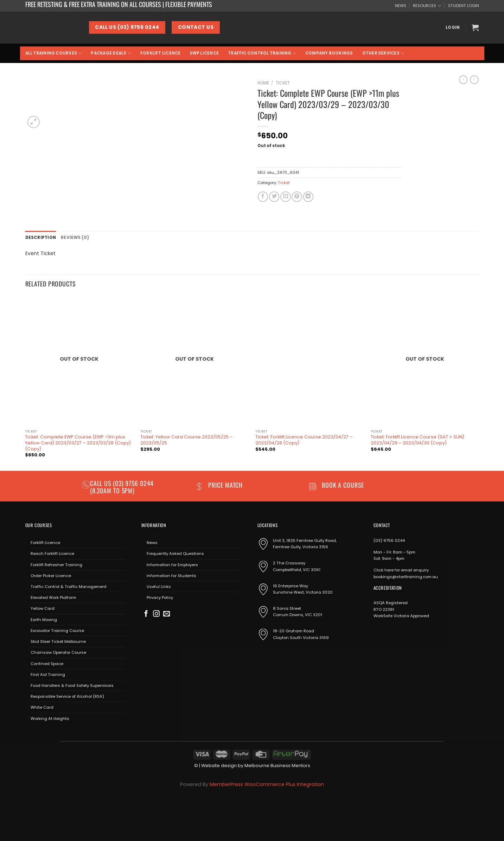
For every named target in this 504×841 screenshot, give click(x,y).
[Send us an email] (167, 614)
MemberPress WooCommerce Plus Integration (267, 784)
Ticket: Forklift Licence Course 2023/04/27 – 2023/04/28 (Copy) (304, 440)
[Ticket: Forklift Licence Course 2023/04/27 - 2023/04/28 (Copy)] (310, 361)
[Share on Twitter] (274, 197)
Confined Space (47, 663)
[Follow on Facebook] (146, 614)
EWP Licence (205, 53)
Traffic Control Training (262, 53)
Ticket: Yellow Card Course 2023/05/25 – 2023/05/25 (187, 440)
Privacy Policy (160, 597)
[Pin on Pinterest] (297, 197)
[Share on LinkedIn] (308, 197)
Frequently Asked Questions (175, 554)
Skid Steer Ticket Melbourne (58, 641)
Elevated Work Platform (53, 597)
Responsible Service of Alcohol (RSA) (67, 696)
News (152, 543)
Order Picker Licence (51, 575)
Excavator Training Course (57, 630)
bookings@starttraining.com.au (406, 576)
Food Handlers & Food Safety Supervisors (72, 685)
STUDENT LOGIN (464, 6)
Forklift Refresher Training (56, 564)
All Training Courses (54, 53)
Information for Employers (172, 564)
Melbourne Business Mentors (277, 766)
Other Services (383, 53)
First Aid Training (48, 674)
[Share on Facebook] (263, 197)
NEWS (401, 6)
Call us (101, 483)
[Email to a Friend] (285, 197)
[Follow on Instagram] (156, 614)
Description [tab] (41, 238)
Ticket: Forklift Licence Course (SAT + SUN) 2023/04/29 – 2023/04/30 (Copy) (417, 440)
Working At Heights (50, 718)
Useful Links (159, 587)
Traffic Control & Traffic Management (69, 587)
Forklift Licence (161, 53)
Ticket (283, 83)
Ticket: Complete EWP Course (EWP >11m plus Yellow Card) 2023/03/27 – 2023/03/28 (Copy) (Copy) (78, 443)
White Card (42, 707)
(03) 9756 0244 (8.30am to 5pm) (122, 486)
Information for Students (171, 575)
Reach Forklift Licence (52, 554)
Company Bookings (329, 53)
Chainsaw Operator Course (58, 652)
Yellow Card (43, 608)
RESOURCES (427, 6)
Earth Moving (44, 619)
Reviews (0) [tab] (74, 238)
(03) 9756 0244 (389, 540)
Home (263, 83)
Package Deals (111, 53)
